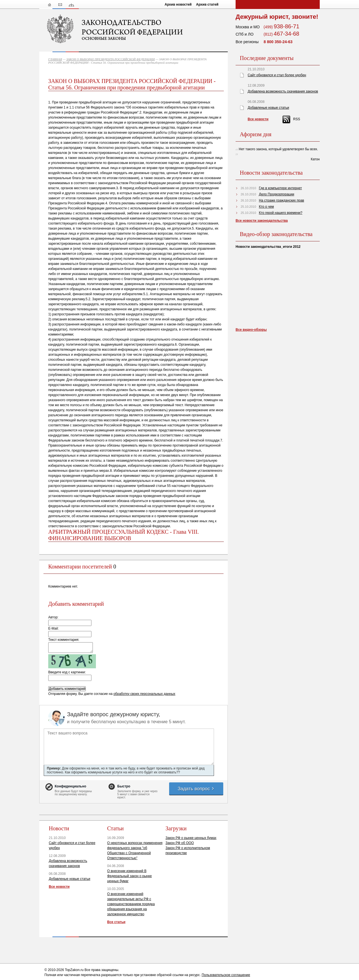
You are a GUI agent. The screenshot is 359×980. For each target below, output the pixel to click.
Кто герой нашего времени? (281, 213)
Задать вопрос (196, 789)
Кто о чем (266, 207)
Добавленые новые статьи (70, 879)
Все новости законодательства (262, 221)
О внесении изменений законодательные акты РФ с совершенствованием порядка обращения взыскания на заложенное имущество (131, 904)
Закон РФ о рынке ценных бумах (191, 838)
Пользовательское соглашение (226, 975)
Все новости (59, 887)
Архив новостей (178, 4)
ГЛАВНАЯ (55, 59)
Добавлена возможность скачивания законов (283, 91)
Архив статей (207, 4)
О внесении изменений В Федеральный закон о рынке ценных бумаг (129, 876)
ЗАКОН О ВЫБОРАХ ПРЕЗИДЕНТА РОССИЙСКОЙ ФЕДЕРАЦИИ (111, 59)
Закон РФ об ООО (180, 843)
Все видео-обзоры (251, 330)
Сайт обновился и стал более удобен (277, 75)
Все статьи (116, 922)
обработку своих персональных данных (144, 694)
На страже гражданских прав (281, 200)
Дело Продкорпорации (277, 194)
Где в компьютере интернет (280, 188)
